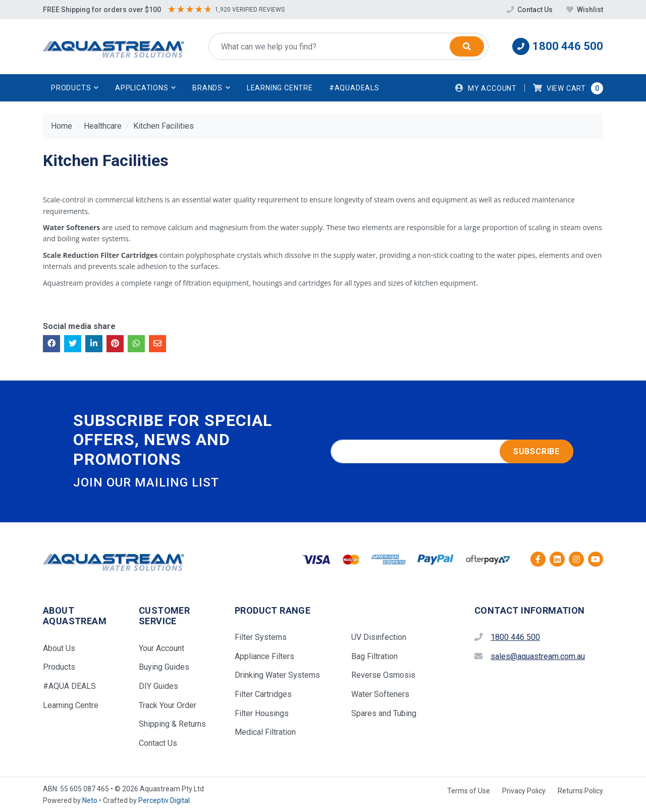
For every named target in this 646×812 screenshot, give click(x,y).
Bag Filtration (374, 656)
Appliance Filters (264, 656)
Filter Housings (262, 713)
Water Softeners (380, 694)
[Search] (467, 46)
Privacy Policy (524, 791)
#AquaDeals (354, 88)
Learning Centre (280, 88)
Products (59, 667)
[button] (75, 88)
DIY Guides (158, 686)
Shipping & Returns (172, 724)
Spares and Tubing (384, 713)
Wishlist (585, 10)
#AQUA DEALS (69, 686)
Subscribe (536, 451)
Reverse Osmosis (383, 675)
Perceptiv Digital (164, 800)
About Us (59, 648)
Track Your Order (168, 705)
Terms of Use (469, 791)
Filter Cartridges (263, 694)
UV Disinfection (379, 637)
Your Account (161, 648)
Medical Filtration (265, 732)
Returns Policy (580, 791)
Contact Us (530, 10)
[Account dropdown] (486, 88)
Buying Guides (164, 667)
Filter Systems (261, 637)
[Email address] (452, 452)
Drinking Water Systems (277, 675)
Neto (90, 800)
